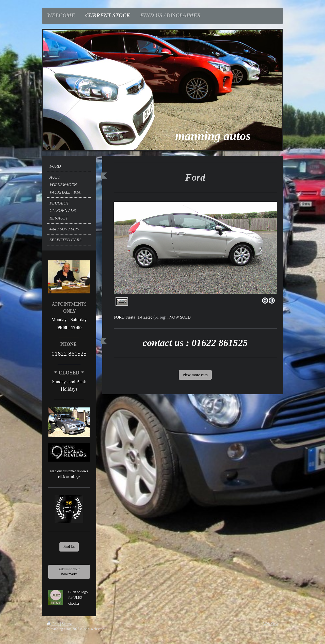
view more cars (195, 375)
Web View (271, 624)
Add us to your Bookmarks (69, 572)
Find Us (69, 547)
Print (54, 624)
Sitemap (68, 624)
